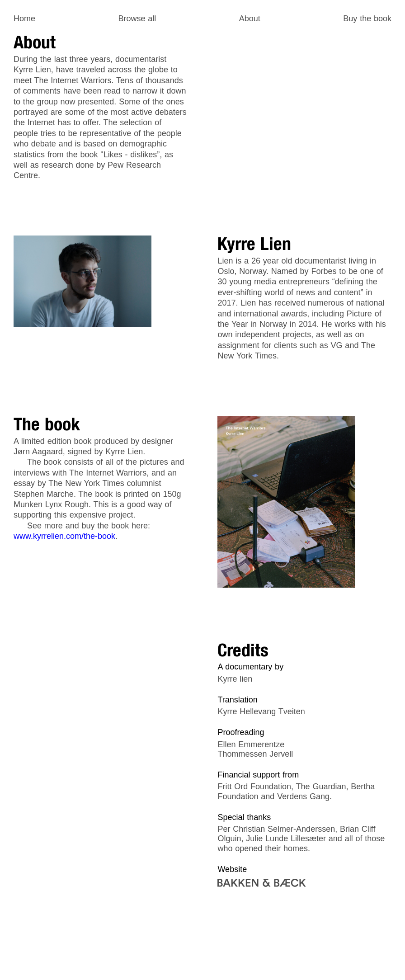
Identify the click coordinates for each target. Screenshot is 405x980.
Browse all (137, 19)
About (250, 19)
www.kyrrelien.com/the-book (64, 536)
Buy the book (367, 19)
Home (24, 19)
